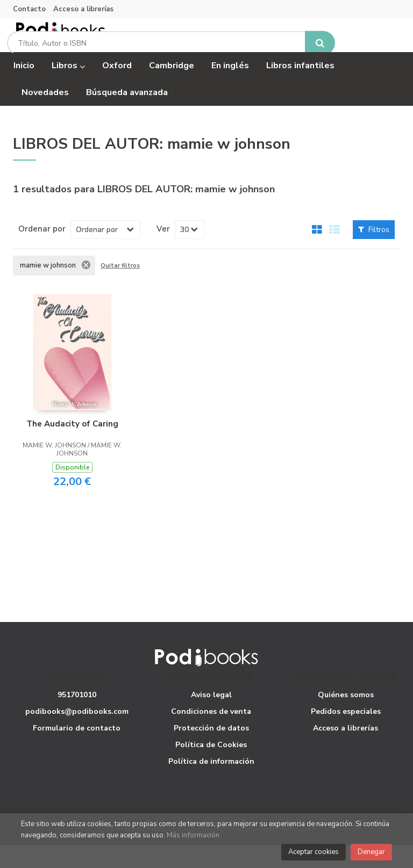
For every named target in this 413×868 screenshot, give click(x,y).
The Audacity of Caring (72, 446)
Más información (193, 835)
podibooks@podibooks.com (77, 734)
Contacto (29, 9)
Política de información (211, 784)
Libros (68, 89)
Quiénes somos (346, 717)
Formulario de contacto (77, 751)
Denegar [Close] (371, 852)
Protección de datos (211, 751)
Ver (163, 251)
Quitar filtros (120, 288)
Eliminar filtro (86, 288)
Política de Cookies (211, 767)
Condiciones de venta (211, 734)
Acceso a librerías (83, 9)
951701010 (77, 717)
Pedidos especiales (346, 734)
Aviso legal (211, 717)
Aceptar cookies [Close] (314, 852)
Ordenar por (42, 251)
